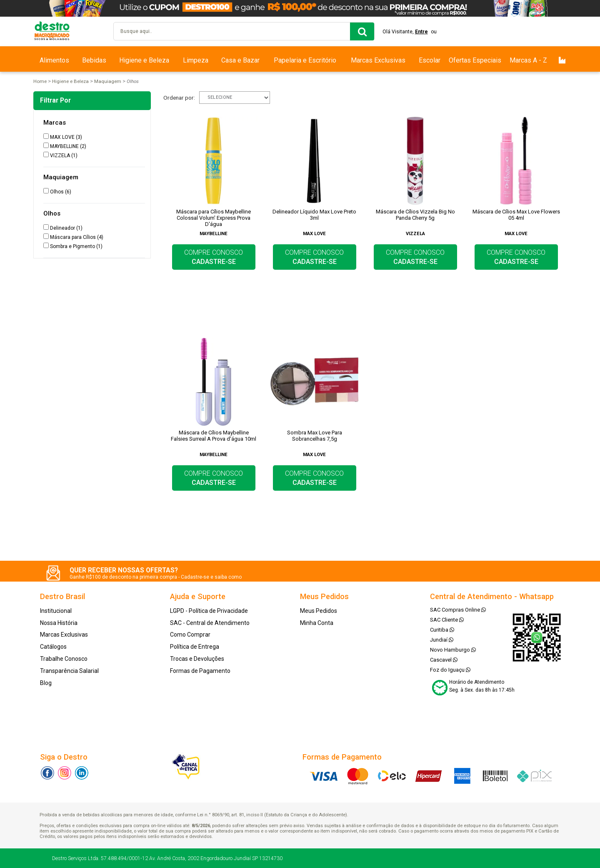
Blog (46, 683)
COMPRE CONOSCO (214, 257)
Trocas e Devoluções (197, 659)
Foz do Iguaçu (450, 670)
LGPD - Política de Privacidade (209, 611)
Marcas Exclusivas (378, 60)
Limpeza (196, 60)
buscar (362, 31)
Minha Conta (317, 623)
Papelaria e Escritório (305, 60)
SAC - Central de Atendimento (210, 623)
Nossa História (59, 623)
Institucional (56, 611)
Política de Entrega (195, 647)
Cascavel (444, 660)
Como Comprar (190, 635)
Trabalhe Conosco (64, 659)
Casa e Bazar (240, 60)
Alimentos (54, 60)
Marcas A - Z (528, 60)
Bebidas (94, 60)
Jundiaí (442, 640)
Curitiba (442, 630)
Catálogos (53, 647)
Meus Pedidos (319, 611)
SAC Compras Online (458, 610)
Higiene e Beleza (144, 60)
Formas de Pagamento (200, 671)
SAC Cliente (447, 620)
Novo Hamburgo (453, 650)
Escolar (430, 60)
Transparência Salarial (69, 671)
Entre (422, 32)
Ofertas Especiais (475, 60)
